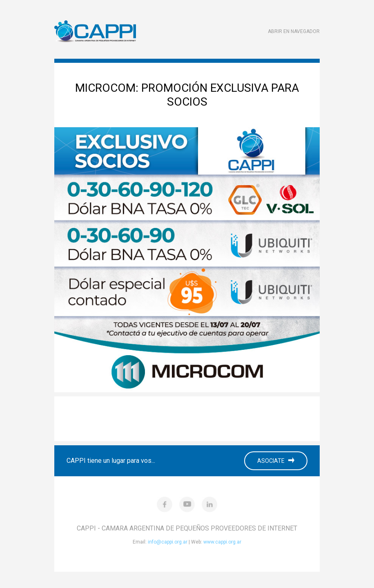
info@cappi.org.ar (168, 542)
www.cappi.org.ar (222, 542)
